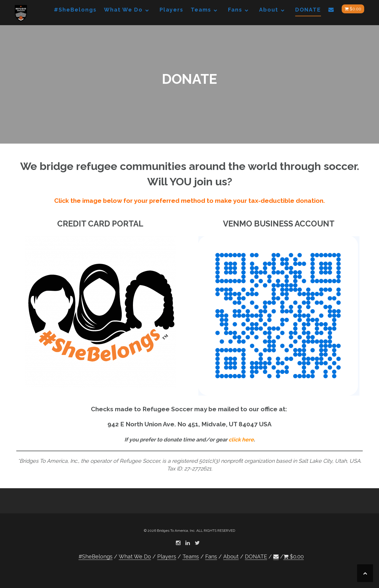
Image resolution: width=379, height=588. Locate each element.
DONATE (308, 10)
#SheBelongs (75, 10)
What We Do (123, 10)
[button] (331, 11)
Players (171, 10)
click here (241, 440)
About (269, 10)
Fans (235, 10)
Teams (201, 10)
